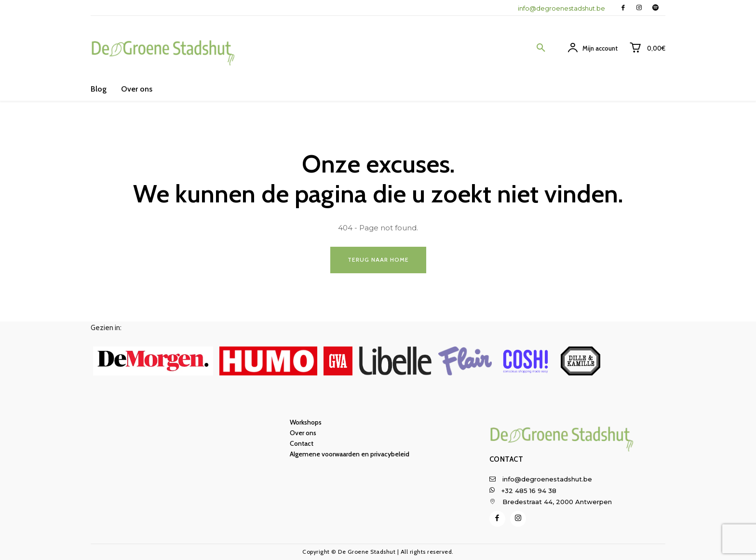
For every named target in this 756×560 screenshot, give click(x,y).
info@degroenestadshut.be (561, 8)
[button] (541, 48)
